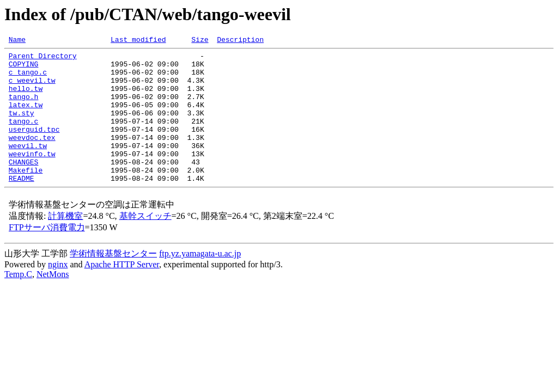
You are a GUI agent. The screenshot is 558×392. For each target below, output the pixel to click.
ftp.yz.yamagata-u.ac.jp (200, 281)
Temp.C (18, 302)
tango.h (24, 108)
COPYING (24, 69)
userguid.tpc (34, 147)
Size (200, 41)
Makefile (26, 196)
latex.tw (26, 118)
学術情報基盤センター (113, 281)
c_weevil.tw (32, 88)
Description (240, 41)
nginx (58, 292)
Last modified (138, 41)
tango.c (24, 137)
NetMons (53, 302)
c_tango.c (28, 78)
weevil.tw (28, 167)
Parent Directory (43, 59)
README (22, 206)
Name (17, 41)
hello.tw (26, 98)
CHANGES (24, 186)
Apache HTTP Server (122, 292)
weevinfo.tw (32, 176)
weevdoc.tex (32, 157)
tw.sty (22, 127)
